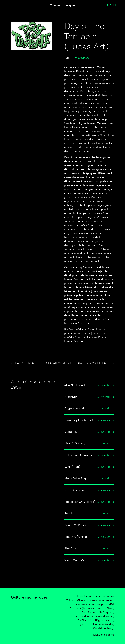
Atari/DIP (71, 397)
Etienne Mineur (76, 601)
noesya (83, 605)
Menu (111, 6)
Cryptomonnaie (75, 409)
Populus (70, 514)
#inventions (105, 385)
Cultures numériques (63, 6)
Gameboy (71, 432)
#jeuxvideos (82, 58)
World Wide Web (76, 560)
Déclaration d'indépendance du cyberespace (76, 363)
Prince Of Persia (75, 525)
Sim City (70, 549)
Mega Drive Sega (76, 479)
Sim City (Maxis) (76, 537)
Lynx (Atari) (72, 467)
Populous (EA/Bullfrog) (80, 502)
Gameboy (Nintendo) (79, 420)
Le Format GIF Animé (79, 455)
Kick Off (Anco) (75, 444)
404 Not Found (75, 385)
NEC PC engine (75, 490)
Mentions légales (104, 635)
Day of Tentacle (27, 363)
